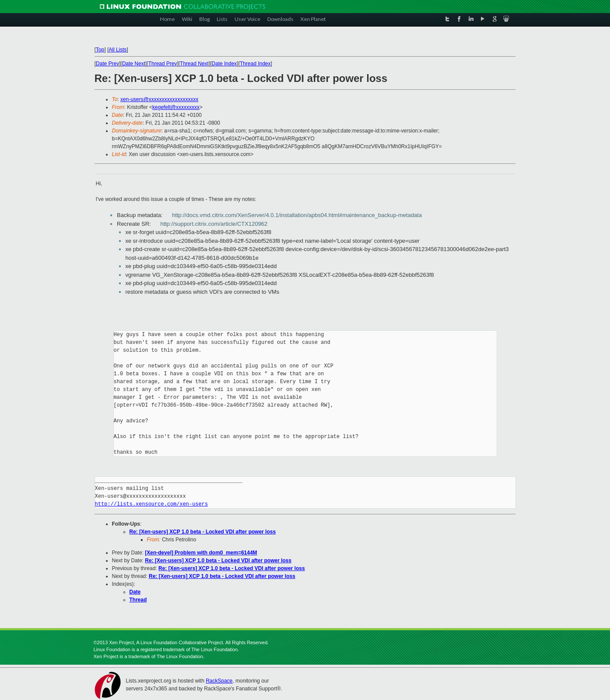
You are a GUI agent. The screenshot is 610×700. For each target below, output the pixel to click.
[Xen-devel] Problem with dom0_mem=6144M (201, 553)
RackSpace (219, 681)
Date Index (224, 64)
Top (100, 50)
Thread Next (194, 64)
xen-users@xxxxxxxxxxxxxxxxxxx (159, 99)
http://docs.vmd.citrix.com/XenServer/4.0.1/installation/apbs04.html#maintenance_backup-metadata (297, 215)
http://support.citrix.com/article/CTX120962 (214, 224)
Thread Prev (163, 64)
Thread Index (255, 64)
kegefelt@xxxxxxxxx (176, 107)
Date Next (134, 64)
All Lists (118, 50)
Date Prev (107, 64)
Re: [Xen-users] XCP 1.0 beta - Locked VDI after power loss (203, 532)
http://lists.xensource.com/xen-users (152, 504)
